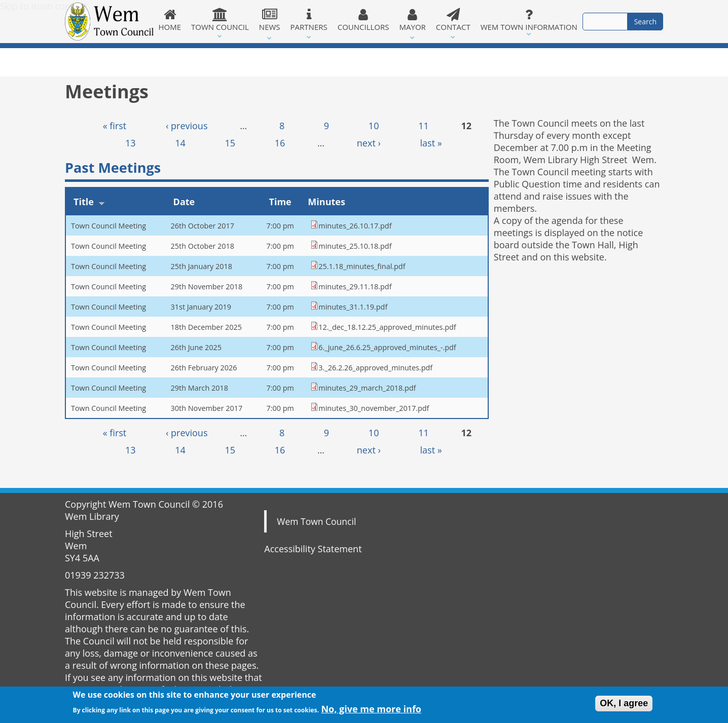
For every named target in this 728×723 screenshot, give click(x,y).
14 (180, 143)
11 (424, 126)
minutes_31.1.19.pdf (353, 307)
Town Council (220, 20)
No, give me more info (371, 711)
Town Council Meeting (108, 226)
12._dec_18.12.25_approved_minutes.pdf (387, 327)
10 (374, 126)
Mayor (413, 20)
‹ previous (187, 126)
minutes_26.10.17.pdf (355, 226)
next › (369, 143)
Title (89, 202)
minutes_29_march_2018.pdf (367, 388)
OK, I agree (624, 705)
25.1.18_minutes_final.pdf (362, 266)
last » (431, 143)
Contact (453, 20)
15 (230, 143)
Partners (309, 20)
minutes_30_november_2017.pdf (374, 408)
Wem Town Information (529, 20)
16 (280, 143)
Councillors (363, 20)
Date (184, 202)
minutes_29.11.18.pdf (355, 287)
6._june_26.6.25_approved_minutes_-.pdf (387, 347)
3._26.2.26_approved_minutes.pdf (375, 368)
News (270, 20)
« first (115, 126)
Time (280, 202)
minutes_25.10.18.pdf (355, 246)
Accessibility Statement (313, 549)
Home (170, 20)
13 (131, 143)
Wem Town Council (316, 521)
